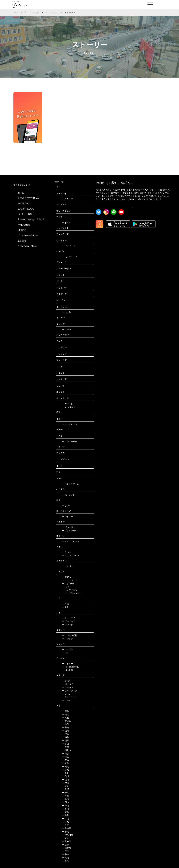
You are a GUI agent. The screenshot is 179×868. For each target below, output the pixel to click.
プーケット (68, 621)
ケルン (66, 552)
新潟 (65, 819)
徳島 (65, 711)
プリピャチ (68, 246)
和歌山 (66, 750)
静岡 (65, 806)
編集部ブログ (24, 203)
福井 (65, 740)
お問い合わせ (24, 225)
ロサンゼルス (69, 583)
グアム (66, 577)
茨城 (65, 822)
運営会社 (22, 241)
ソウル (66, 506)
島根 (65, 858)
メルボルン (68, 407)
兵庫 (65, 796)
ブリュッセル (69, 531)
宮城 (65, 770)
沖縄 (65, 783)
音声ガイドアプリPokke (29, 198)
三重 (65, 851)
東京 (65, 861)
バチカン (67, 687)
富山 (65, 744)
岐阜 (65, 760)
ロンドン (67, 639)
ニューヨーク (69, 580)
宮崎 (65, 734)
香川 (65, 776)
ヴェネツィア (69, 691)
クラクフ (67, 199)
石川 (65, 809)
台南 (65, 604)
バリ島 (66, 312)
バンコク (67, 625)
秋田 (65, 731)
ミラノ (66, 694)
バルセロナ (68, 670)
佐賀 (65, 714)
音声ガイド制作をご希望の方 (31, 219)
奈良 (65, 815)
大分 (65, 786)
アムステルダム (70, 541)
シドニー (67, 516)
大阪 (65, 838)
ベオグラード (69, 257)
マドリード (68, 664)
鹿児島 (66, 721)
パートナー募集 (25, 214)
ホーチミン (68, 495)
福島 (65, 737)
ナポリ (66, 681)
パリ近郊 (67, 649)
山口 (65, 724)
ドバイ (66, 223)
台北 (65, 607)
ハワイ (66, 587)
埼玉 (65, 757)
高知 (65, 727)
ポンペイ (67, 684)
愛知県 (66, 828)
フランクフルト (70, 555)
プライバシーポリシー (28, 235)
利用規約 (22, 230)
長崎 (65, 854)
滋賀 (65, 767)
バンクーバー (69, 441)
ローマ (66, 700)
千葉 (65, 793)
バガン (66, 329)
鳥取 (65, 718)
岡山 (65, 802)
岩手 (65, 763)
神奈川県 (67, 835)
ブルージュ (68, 527)
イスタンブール (70, 484)
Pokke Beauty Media (27, 246)
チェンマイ (68, 618)
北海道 (66, 841)
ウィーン (67, 404)
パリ (65, 653)
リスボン (67, 566)
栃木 (65, 799)
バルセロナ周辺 (70, 667)
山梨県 (66, 848)
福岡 (65, 780)
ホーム (15, 12)
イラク (36, 12)
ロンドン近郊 (69, 635)
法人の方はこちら (26, 209)
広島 (65, 812)
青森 (65, 773)
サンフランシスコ (72, 593)
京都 (65, 845)
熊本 (65, 747)
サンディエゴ (69, 590)
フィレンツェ (69, 697)
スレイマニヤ (52, 12)
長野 (65, 825)
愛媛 (65, 789)
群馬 (65, 832)
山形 (65, 753)
